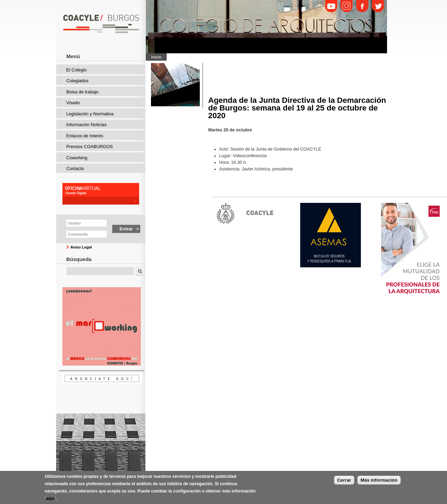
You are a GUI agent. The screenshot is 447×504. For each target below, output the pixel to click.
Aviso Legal (81, 247)
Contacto (75, 169)
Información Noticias (86, 125)
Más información (379, 483)
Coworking (77, 158)
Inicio (156, 57)
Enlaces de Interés (85, 136)
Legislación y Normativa (90, 114)
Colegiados (77, 81)
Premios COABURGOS (90, 147)
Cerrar (344, 483)
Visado (73, 103)
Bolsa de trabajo (82, 92)
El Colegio (76, 70)
